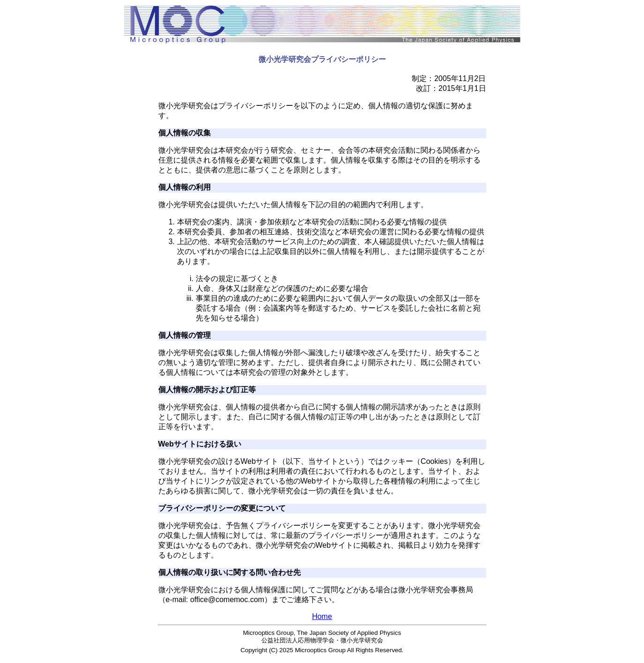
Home (322, 616)
